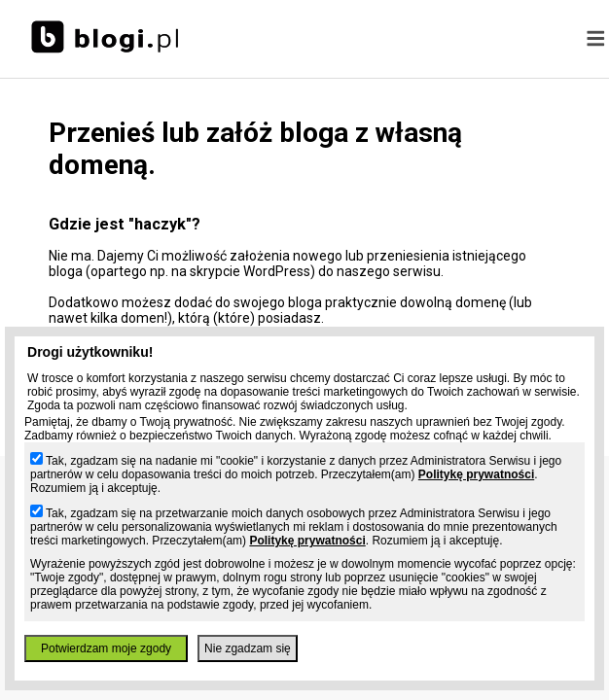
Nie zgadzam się (248, 648)
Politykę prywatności (476, 474)
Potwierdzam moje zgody (106, 648)
